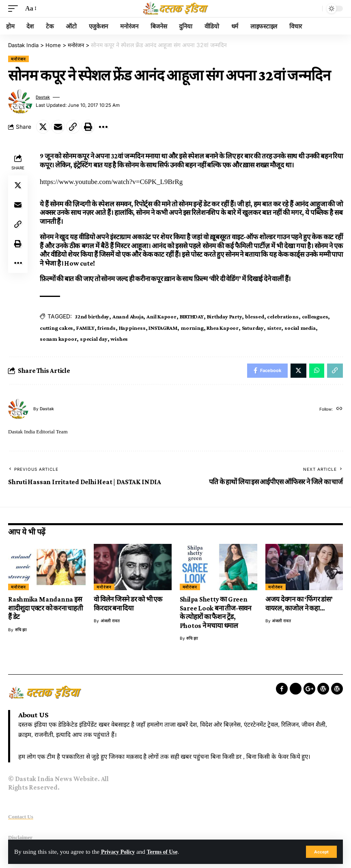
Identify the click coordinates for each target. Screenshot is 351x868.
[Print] (88, 127)
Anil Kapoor (161, 316)
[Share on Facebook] (262, 371)
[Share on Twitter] (43, 127)
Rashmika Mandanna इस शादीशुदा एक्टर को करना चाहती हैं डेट (45, 610)
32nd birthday (92, 316)
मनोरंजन (18, 58)
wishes (119, 339)
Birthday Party (224, 316)
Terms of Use (168, 852)
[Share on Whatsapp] (315, 371)
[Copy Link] (73, 127)
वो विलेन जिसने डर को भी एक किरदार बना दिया (128, 606)
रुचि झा (21, 631)
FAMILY (85, 327)
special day (94, 339)
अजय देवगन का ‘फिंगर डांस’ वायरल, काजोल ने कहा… (299, 606)
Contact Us (21, 819)
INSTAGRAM (163, 327)
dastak (44, 97)
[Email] (58, 127)
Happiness (132, 327)
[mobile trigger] (15, 9)
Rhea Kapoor (222, 327)
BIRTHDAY (191, 316)
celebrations (283, 316)
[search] (314, 9)
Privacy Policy (120, 852)
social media (299, 327)
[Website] (339, 411)
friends (106, 327)
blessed (254, 316)
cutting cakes (56, 327)
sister (274, 327)
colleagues (315, 316)
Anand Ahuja (128, 316)
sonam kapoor (58, 339)
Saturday (252, 327)
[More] (103, 127)
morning (192, 327)
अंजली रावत (110, 623)
